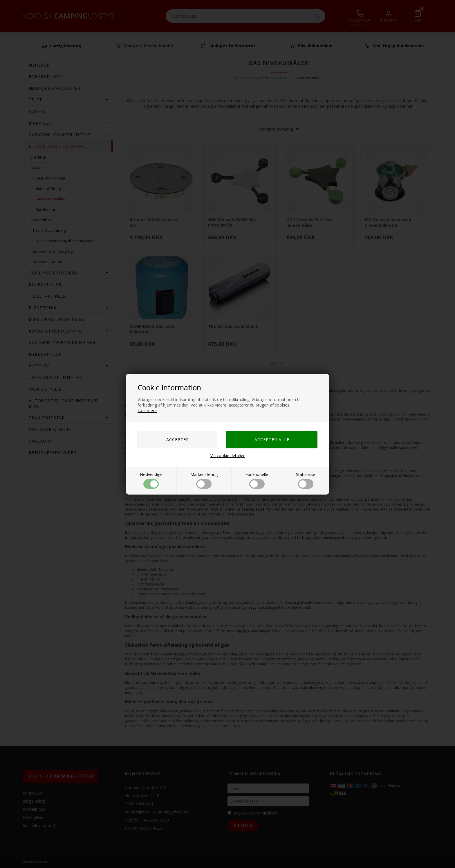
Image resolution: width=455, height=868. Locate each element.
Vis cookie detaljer (228, 455)
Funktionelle (257, 480)
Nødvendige (151, 480)
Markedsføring (204, 480)
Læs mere (147, 410)
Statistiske (306, 480)
